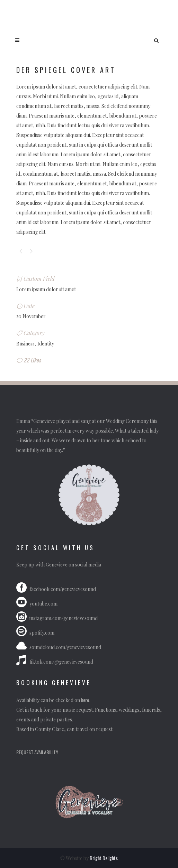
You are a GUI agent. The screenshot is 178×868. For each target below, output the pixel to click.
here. (86, 700)
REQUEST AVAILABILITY (37, 752)
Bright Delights (104, 858)
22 (32, 360)
